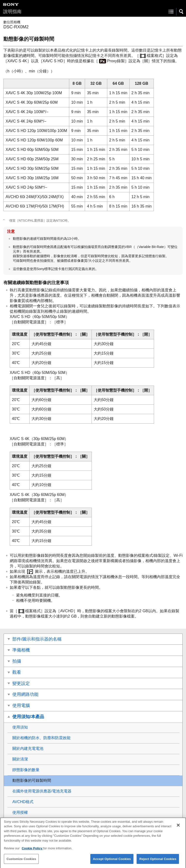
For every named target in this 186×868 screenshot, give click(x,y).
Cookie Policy (33, 851)
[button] (181, 12)
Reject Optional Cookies (158, 862)
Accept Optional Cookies (112, 862)
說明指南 (12, 12)
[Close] (178, 828)
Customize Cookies (21, 862)
